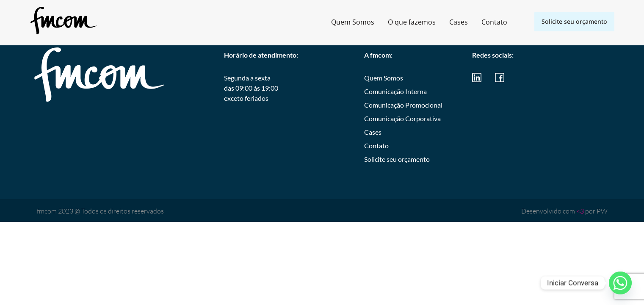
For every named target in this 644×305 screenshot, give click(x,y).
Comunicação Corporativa (402, 118)
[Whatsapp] (620, 283)
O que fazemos (405, 22)
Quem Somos (346, 22)
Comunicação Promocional (403, 105)
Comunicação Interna (395, 91)
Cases (452, 22)
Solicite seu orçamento (571, 22)
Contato (488, 22)
